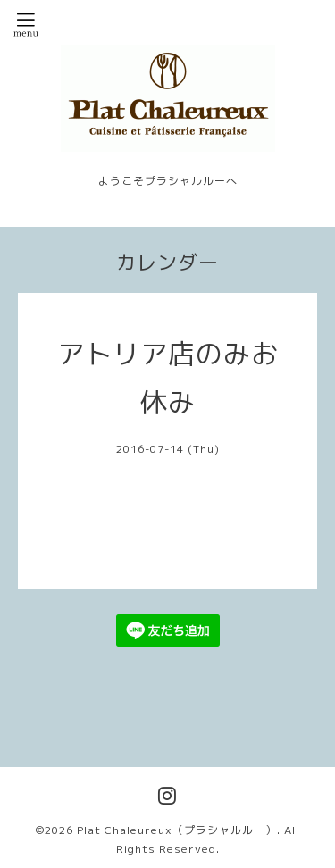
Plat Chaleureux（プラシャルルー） (177, 830)
